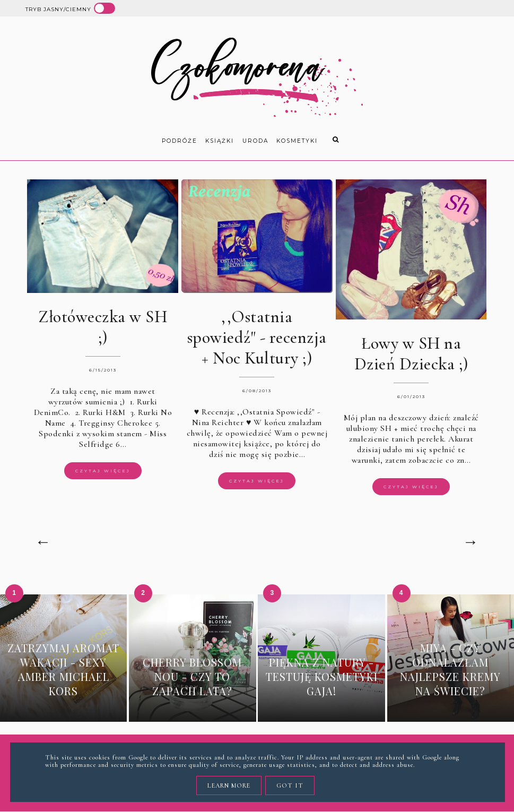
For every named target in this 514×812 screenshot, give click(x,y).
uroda (255, 141)
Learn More (229, 785)
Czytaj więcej (103, 471)
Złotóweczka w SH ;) (103, 327)
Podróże (180, 141)
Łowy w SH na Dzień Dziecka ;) (411, 353)
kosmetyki (297, 141)
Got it (290, 785)
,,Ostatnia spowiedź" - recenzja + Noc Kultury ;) (257, 337)
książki (220, 141)
